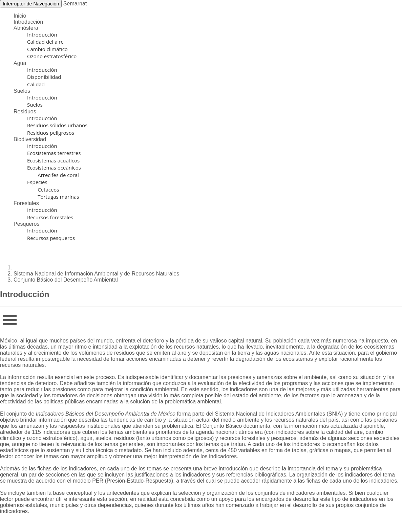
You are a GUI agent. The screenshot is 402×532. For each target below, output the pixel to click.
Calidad (36, 84)
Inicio (20, 16)
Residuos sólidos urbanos (57, 125)
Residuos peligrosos (51, 133)
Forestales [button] (26, 203)
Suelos (35, 105)
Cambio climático (47, 49)
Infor (8, 318)
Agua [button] (20, 63)
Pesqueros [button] (27, 224)
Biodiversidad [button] (30, 139)
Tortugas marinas (53, 197)
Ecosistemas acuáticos (53, 160)
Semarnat (75, 4)
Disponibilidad (44, 77)
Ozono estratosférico (52, 56)
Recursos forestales (50, 217)
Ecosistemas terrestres (54, 153)
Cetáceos (43, 190)
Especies (37, 182)
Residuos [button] (25, 112)
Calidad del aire (45, 42)
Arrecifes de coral (53, 175)
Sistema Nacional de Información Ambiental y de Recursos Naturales (96, 274)
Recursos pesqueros (51, 238)
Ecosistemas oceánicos (54, 168)
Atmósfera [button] (26, 28)
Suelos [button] (22, 91)
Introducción (28, 22)
